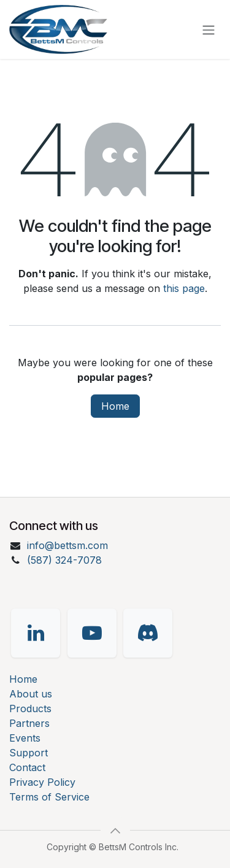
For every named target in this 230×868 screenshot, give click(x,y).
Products (30, 709)
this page (184, 288)
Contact (27, 767)
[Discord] (148, 633)
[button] (115, 831)
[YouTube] (92, 633)
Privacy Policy (42, 782)
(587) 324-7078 (64, 560)
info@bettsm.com (67, 545)
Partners (29, 723)
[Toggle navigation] (209, 29)
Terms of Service (49, 797)
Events (25, 738)
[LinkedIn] (36, 633)
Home (115, 406)
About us (31, 694)
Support (29, 753)
